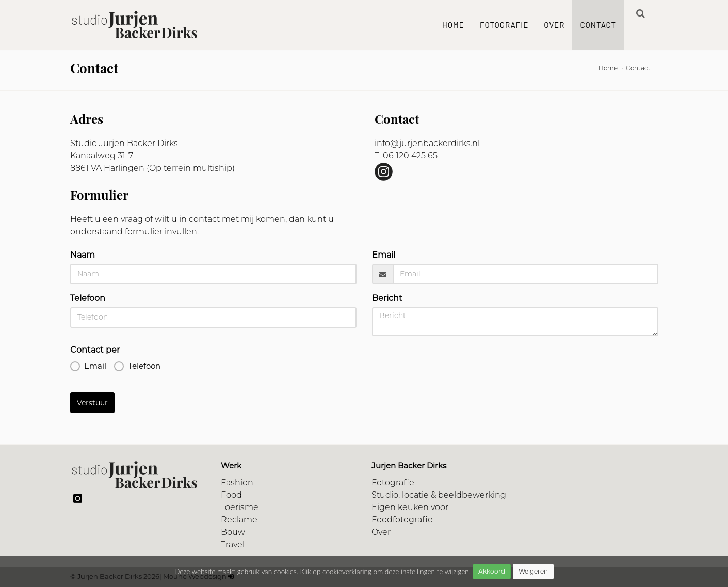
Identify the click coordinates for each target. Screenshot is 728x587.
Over (562, 25)
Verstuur (92, 403)
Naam (83, 255)
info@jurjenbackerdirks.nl (427, 144)
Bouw (233, 533)
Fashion (237, 483)
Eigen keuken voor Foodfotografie (410, 514)
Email (384, 255)
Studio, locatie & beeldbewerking (439, 496)
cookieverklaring (348, 572)
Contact (606, 25)
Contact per (95, 350)
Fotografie (511, 25)
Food (231, 496)
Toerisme (240, 508)
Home (460, 25)
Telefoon (88, 298)
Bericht (387, 298)
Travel (233, 545)
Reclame (239, 520)
